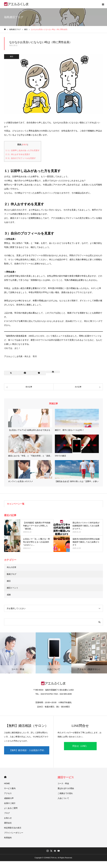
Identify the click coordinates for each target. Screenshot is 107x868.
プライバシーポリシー (14, 833)
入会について (63, 798)
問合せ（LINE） (80, 746)
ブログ (7, 813)
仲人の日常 (12, 567)
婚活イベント (13, 588)
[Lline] (39, 373)
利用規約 (8, 838)
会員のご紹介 (10, 803)
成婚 (9, 595)
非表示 (25, 145)
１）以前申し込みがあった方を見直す (23, 150)
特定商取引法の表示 (13, 828)
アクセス (8, 793)
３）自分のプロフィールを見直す (21, 158)
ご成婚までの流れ (65, 793)
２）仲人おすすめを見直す (18, 154)
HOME (5, 777)
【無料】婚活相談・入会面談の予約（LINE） (27, 752)
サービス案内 (10, 788)
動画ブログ (12, 574)
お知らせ (8, 818)
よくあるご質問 (11, 808)
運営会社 (8, 823)
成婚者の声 (9, 798)
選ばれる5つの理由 (66, 788)
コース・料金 (63, 783)
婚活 (12, 57)
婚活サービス (66, 777)
